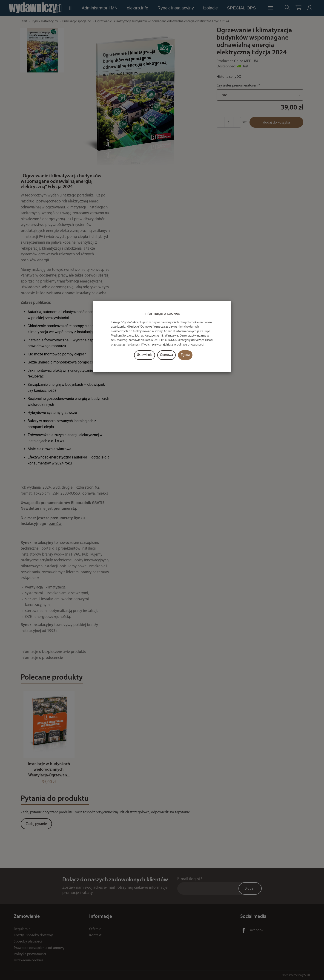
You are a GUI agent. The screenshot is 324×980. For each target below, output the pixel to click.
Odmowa (166, 355)
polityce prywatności (190, 345)
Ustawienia (145, 355)
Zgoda (185, 355)
